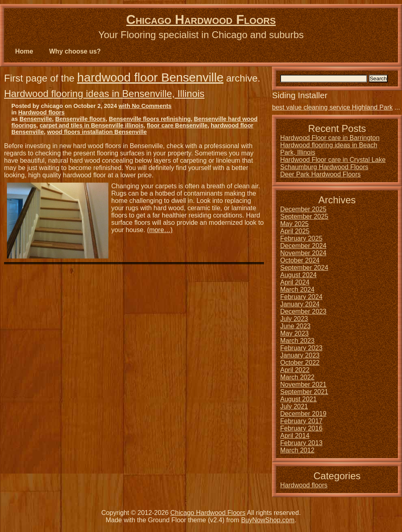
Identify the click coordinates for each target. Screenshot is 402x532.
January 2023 (300, 355)
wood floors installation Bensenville (97, 132)
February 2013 (301, 443)
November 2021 (303, 384)
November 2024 (303, 253)
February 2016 (301, 428)
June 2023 (295, 326)
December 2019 (303, 414)
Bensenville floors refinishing (150, 119)
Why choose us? (75, 51)
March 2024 (297, 290)
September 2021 (304, 392)
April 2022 (295, 370)
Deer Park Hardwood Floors (320, 174)
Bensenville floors (80, 119)
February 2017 (301, 421)
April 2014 (295, 436)
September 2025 (304, 216)
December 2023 (303, 311)
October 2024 (300, 260)
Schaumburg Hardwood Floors (324, 167)
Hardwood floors (41, 112)
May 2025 (294, 224)
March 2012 (297, 450)
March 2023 (297, 341)
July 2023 (294, 319)
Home (24, 51)
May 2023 (294, 333)
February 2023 (301, 348)
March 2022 (297, 377)
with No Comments (145, 106)
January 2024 (300, 304)
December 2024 (303, 246)
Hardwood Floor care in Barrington (330, 138)
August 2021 (298, 399)
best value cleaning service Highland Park (332, 107)
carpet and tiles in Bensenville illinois (92, 125)
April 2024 (295, 282)
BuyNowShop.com (268, 520)
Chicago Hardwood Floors (201, 19)
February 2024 (301, 297)
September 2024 (304, 268)
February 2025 (301, 238)
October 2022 (300, 363)
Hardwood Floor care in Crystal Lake (333, 160)
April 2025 (295, 231)
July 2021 (294, 406)
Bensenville (36, 119)
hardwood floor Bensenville (150, 77)
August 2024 (298, 275)
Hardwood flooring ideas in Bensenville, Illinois (104, 94)
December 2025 (303, 209)
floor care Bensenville (177, 125)
